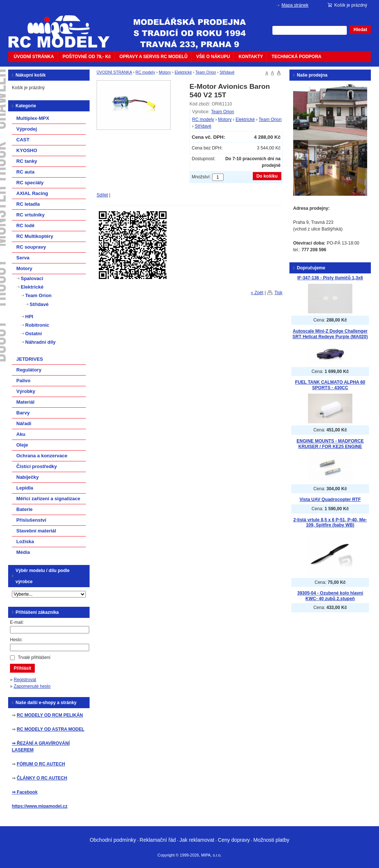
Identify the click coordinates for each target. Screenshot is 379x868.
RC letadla (28, 204)
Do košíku (267, 176)
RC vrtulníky (31, 215)
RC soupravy (31, 247)
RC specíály (30, 183)
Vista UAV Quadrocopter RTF (330, 499)
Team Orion (206, 72)
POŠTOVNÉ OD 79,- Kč (87, 57)
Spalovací (32, 278)
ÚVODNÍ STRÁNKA (34, 57)
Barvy (23, 413)
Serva (23, 258)
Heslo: (16, 640)
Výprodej (27, 129)
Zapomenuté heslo (32, 686)
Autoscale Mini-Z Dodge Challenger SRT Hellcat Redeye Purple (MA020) (330, 334)
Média (23, 552)
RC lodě (25, 226)
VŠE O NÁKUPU (213, 57)
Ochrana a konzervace (42, 456)
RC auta (25, 172)
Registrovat (25, 680)
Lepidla (25, 488)
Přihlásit (22, 668)
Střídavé (227, 72)
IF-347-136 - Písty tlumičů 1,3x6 (330, 278)
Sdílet (102, 195)
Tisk (278, 293)
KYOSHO (27, 150)
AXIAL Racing (32, 193)
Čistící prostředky (37, 466)
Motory (165, 72)
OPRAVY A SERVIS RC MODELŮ (154, 57)
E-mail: (17, 622)
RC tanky (27, 161)
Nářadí (24, 423)
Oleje (22, 445)
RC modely (145, 72)
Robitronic (37, 325)
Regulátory (29, 370)
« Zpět (257, 293)
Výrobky (26, 391)
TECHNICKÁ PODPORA (297, 57)
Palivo (23, 381)
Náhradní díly (40, 342)
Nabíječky (28, 477)
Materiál (25, 402)
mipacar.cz (64, 27)
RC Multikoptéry (35, 236)
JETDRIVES (30, 359)
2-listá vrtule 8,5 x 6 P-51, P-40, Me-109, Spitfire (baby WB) (330, 523)
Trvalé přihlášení (34, 657)
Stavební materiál (36, 531)
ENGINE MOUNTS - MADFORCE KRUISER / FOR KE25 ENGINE (330, 444)
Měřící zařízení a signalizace (48, 499)
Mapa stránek (295, 5)
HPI (29, 317)
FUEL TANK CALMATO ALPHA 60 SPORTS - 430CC (330, 385)
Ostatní (33, 334)
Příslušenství (31, 520)
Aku (21, 434)
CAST (23, 140)
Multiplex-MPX (33, 118)
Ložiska (25, 541)
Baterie (24, 509)
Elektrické (183, 72)
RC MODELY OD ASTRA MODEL (50, 729)
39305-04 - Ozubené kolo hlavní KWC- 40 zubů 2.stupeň (330, 596)
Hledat (360, 30)
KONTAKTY (251, 57)
